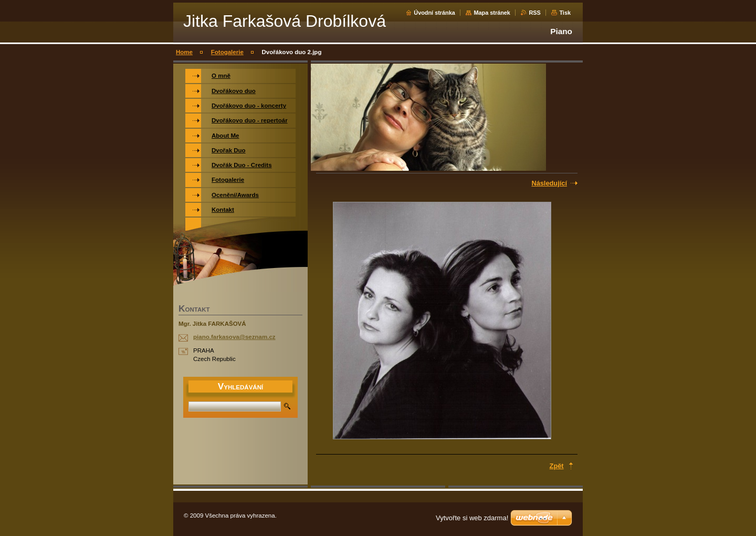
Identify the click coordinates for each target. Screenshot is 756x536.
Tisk (565, 13)
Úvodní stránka (434, 13)
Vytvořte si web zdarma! (472, 518)
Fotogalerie (227, 52)
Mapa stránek (492, 13)
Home (184, 52)
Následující (549, 183)
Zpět (557, 466)
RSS (534, 13)
